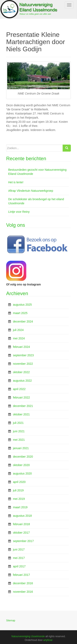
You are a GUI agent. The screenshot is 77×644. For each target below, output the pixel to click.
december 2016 (23, 583)
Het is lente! (16, 182)
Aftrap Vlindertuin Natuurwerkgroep (31, 191)
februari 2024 (21, 347)
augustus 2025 (22, 305)
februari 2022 (21, 397)
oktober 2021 (21, 414)
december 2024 (23, 321)
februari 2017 (21, 575)
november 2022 (23, 364)
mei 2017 (19, 558)
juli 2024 (18, 330)
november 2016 (23, 592)
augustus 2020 (22, 473)
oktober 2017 (21, 533)
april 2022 (19, 389)
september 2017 (23, 541)
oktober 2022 (21, 372)
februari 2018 (21, 524)
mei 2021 (19, 440)
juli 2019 (18, 490)
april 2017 (19, 566)
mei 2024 (19, 338)
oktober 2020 (21, 465)
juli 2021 (18, 423)
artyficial (48, 640)
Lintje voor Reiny (19, 212)
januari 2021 (21, 448)
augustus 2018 (22, 516)
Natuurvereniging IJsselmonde (28, 636)
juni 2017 (19, 549)
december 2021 (23, 406)
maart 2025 (20, 313)
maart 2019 (20, 507)
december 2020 (23, 457)
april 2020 (19, 482)
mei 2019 (19, 499)
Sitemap (11, 621)
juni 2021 (19, 431)
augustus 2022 (22, 381)
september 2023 (23, 355)
